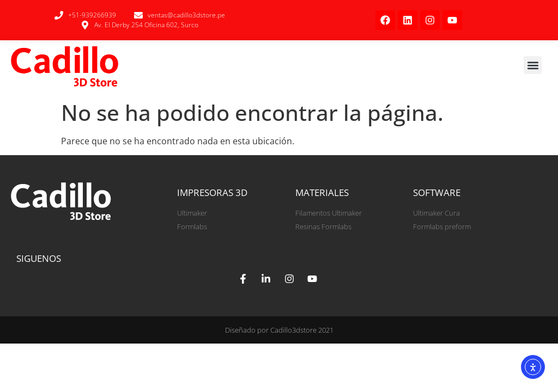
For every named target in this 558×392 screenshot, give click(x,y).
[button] (533, 65)
